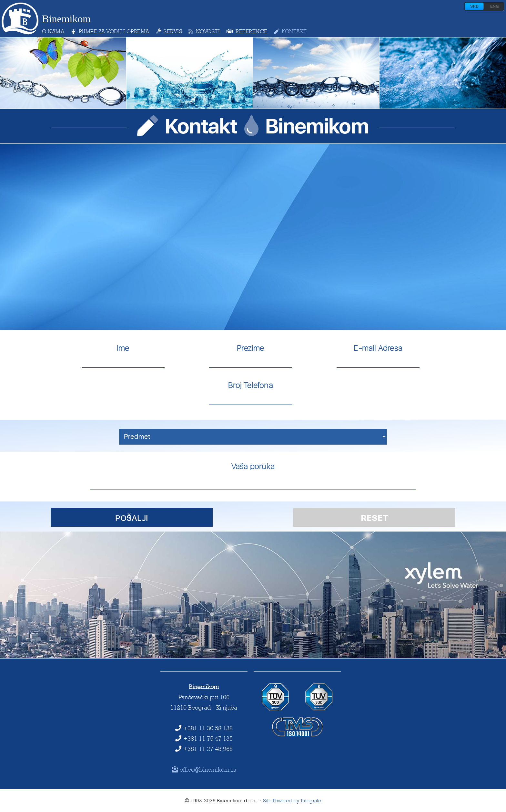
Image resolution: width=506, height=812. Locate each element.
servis (169, 31)
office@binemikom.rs (204, 769)
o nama (53, 31)
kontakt (290, 31)
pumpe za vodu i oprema (110, 31)
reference (247, 31)
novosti (204, 31)
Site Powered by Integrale (292, 801)
